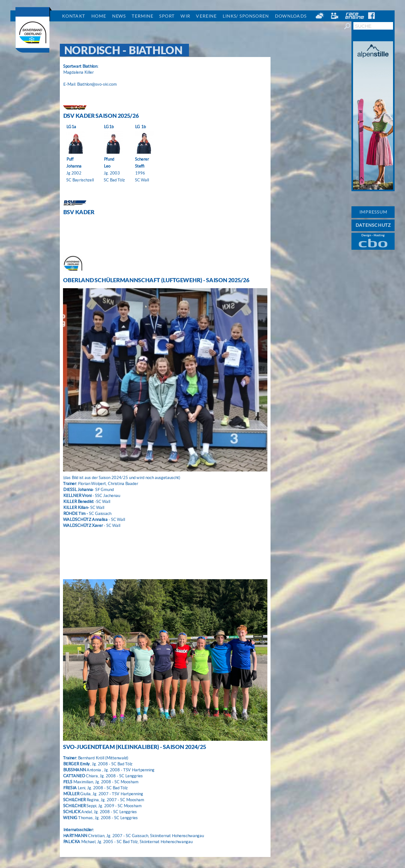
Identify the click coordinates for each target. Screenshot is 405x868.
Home (98, 16)
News (119, 16)
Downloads (291, 16)
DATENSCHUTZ (373, 225)
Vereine (206, 16)
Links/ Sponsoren (245, 16)
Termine (142, 16)
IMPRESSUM (373, 212)
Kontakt (73, 16)
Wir (185, 16)
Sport (167, 16)
